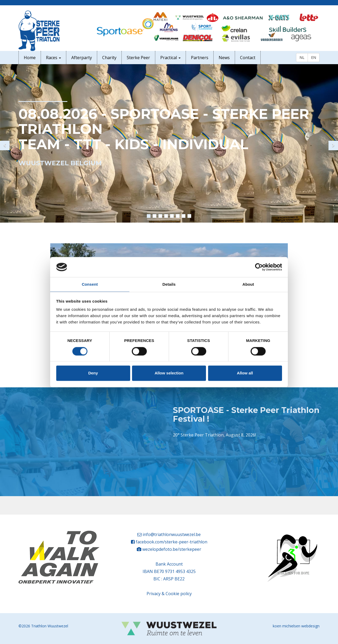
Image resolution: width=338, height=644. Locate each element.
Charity (109, 58)
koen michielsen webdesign (296, 626)
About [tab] (248, 285)
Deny (93, 373)
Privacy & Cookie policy (169, 594)
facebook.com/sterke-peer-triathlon (172, 542)
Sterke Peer (138, 58)
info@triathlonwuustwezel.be (172, 534)
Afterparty (82, 58)
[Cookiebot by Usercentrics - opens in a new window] (259, 267)
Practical (170, 58)
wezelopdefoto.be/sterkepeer (172, 549)
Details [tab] (169, 285)
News (224, 58)
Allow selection (169, 373)
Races (53, 58)
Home (30, 58)
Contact (248, 58)
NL (302, 57)
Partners (200, 58)
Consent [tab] (90, 285)
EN (314, 57)
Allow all (245, 373)
